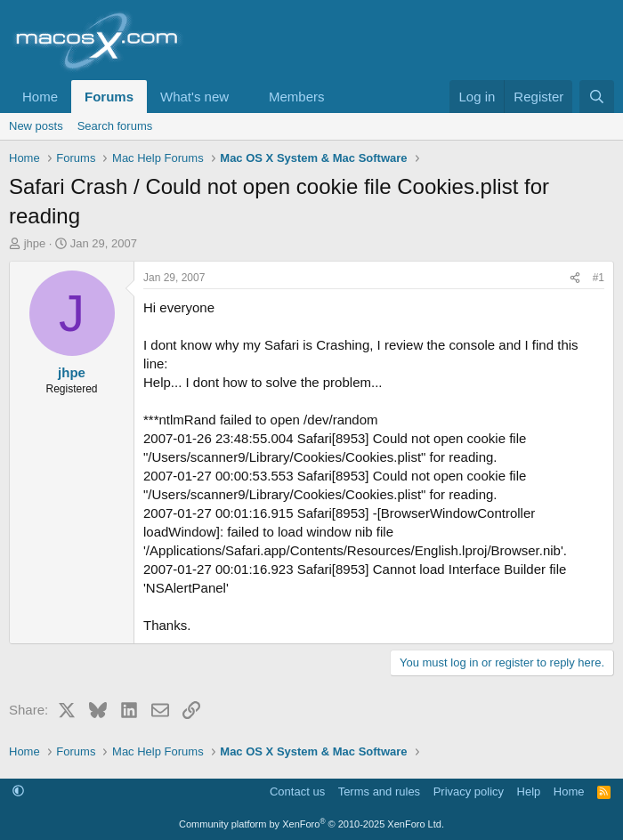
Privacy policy (469, 792)
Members (297, 97)
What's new (194, 97)
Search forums (115, 126)
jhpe (35, 243)
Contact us (297, 792)
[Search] (597, 97)
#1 (599, 278)
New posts (36, 126)
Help (529, 792)
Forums (109, 97)
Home (40, 97)
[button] (243, 97)
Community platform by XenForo (311, 824)
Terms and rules (379, 792)
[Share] (575, 278)
